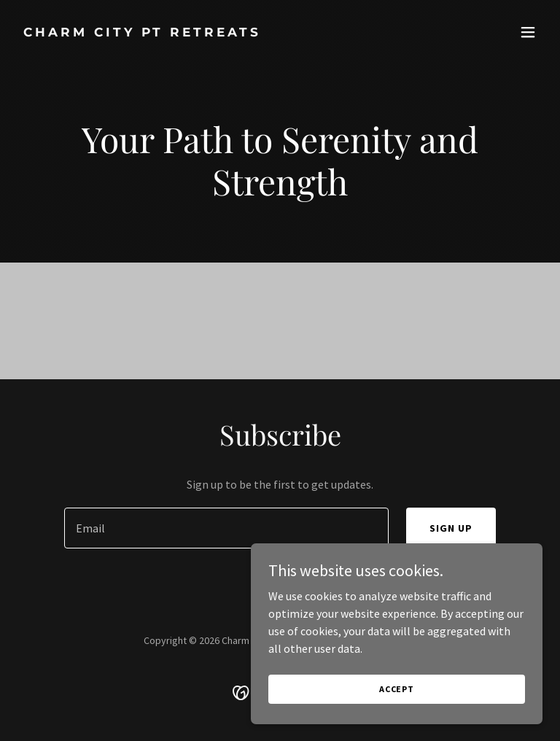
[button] (528, 32)
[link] (142, 32)
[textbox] (226, 528)
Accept (397, 689)
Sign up (451, 528)
